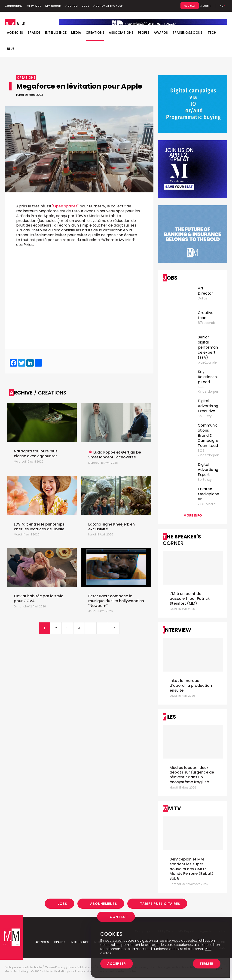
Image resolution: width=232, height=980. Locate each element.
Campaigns (14, 6)
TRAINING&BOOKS (187, 33)
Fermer (207, 964)
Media (76, 33)
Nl (221, 6)
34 (114, 628)
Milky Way (34, 6)
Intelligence (56, 33)
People (143, 33)
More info (193, 515)
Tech (212, 33)
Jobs (85, 6)
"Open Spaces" (65, 206)
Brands (34, 33)
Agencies (15, 33)
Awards (161, 33)
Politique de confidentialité (23, 967)
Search (169, 6)
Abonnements (104, 904)
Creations (95, 33)
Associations (121, 33)
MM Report (53, 6)
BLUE (11, 49)
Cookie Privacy (55, 967)
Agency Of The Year (108, 6)
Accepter (117, 964)
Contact (119, 917)
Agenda (72, 6)
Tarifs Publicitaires (160, 904)
